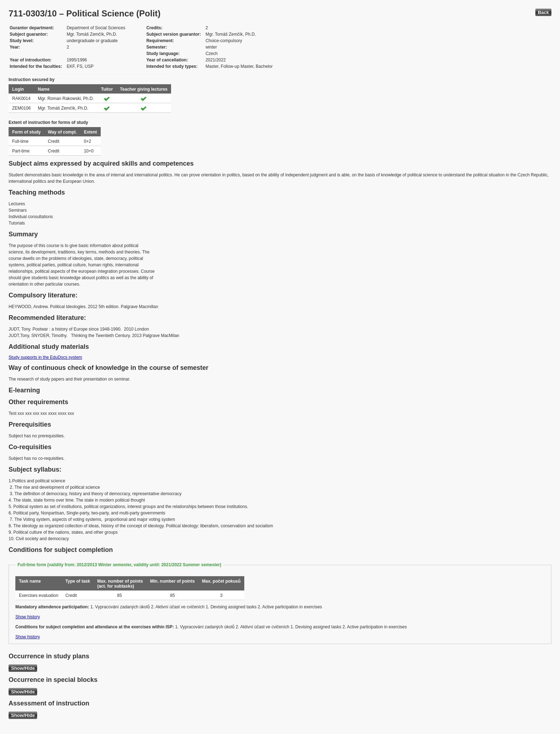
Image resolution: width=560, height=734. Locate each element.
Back (543, 12)
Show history (28, 617)
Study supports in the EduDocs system (45, 357)
